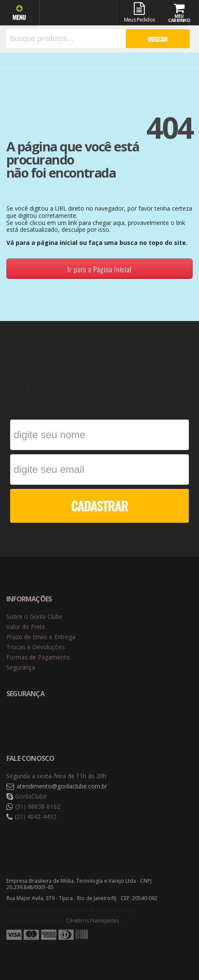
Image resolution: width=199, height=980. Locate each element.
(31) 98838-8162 (38, 806)
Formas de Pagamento (38, 657)
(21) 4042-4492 (36, 817)
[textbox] (66, 38)
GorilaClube (31, 796)
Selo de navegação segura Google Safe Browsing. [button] (28, 722)
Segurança (21, 667)
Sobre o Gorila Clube (35, 616)
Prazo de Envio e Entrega (41, 637)
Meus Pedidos (139, 13)
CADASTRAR (100, 506)
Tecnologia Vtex (171, 948)
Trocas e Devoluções (36, 647)
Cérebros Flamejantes (93, 921)
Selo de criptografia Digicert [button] (73, 722)
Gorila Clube (77, 14)
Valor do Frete (26, 627)
